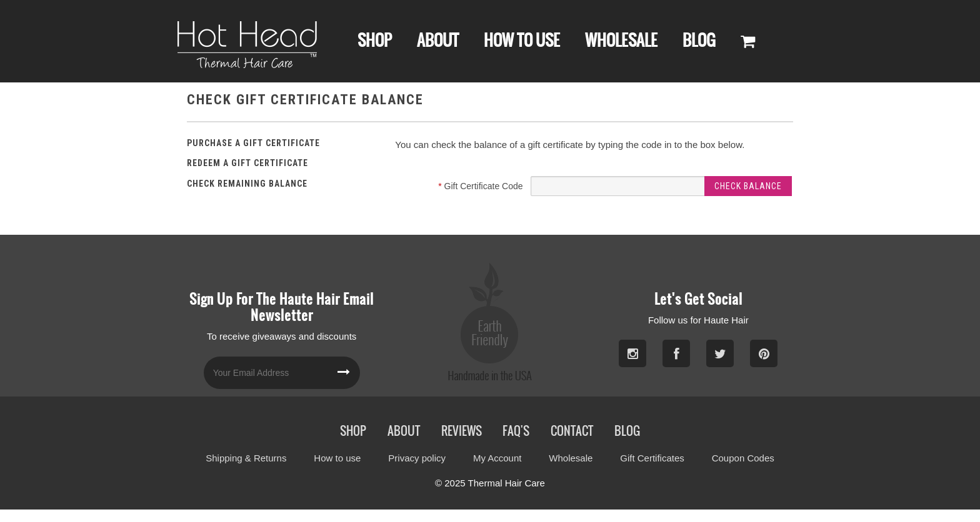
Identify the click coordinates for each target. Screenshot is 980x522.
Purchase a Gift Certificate (253, 143)
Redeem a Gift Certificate (247, 163)
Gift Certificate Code (480, 186)
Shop (375, 40)
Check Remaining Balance (247, 184)
